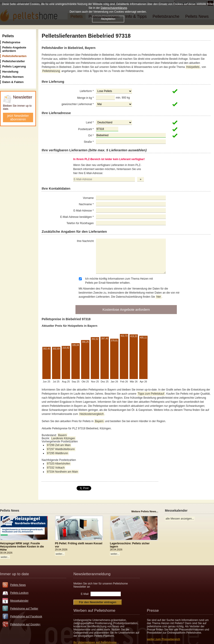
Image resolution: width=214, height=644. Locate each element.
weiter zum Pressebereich (163, 639)
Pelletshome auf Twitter (24, 609)
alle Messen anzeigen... (180, 519)
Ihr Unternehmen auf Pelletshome (95, 642)
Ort (91, 136)
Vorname (88, 198)
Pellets (8, 36)
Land (90, 122)
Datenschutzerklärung (114, 8)
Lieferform (87, 91)
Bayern (99, 421)
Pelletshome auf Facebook (26, 616)
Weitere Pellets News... (145, 511)
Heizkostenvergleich (92, 414)
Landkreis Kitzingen (63, 438)
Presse (153, 611)
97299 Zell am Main (59, 445)
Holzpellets (193, 67)
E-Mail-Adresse (84, 211)
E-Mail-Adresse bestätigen (77, 217)
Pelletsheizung (51, 71)
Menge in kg (85, 98)
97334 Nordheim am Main (62, 472)
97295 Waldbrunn (57, 453)
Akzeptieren (108, 19)
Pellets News (18, 585)
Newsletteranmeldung (92, 574)
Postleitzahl (86, 129)
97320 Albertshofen (58, 464)
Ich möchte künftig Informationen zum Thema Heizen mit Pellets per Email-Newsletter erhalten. (119, 281)
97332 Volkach (56, 468)
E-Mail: (85, 594)
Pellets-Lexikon (19, 593)
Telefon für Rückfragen (80, 223)
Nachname (86, 204)
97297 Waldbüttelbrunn (61, 449)
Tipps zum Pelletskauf (151, 394)
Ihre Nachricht (85, 241)
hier (159, 297)
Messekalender (19, 601)
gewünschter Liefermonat (78, 104)
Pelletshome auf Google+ (25, 624)
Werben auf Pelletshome (94, 611)
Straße (89, 142)
